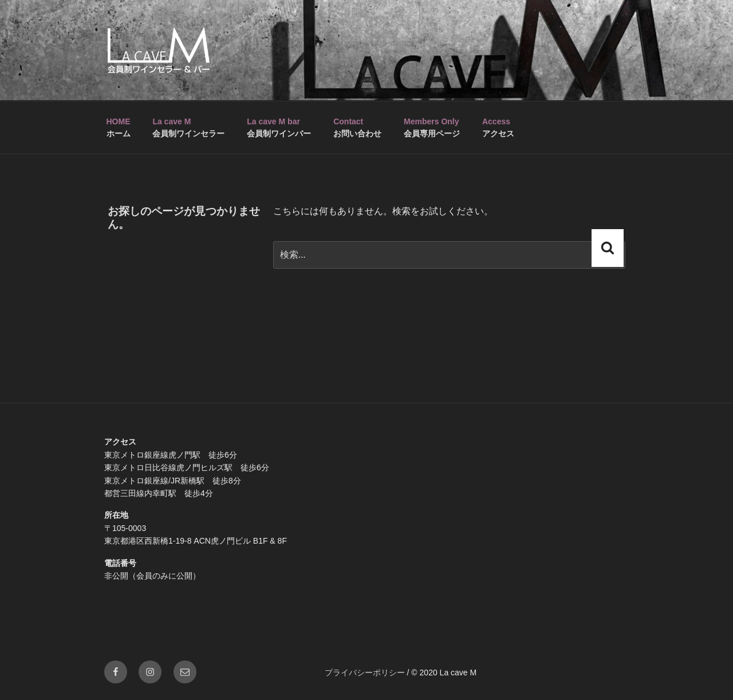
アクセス (498, 127)
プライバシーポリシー (365, 673)
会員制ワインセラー (188, 127)
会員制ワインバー (279, 127)
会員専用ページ (432, 127)
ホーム (119, 127)
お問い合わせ (357, 127)
